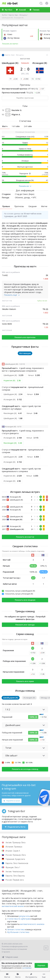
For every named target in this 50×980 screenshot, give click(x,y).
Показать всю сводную (25, 600)
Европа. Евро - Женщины (18, 15)
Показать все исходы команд (25, 769)
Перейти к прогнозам (25, 98)
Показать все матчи (25, 537)
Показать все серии (25, 681)
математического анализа (32, 924)
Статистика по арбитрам (19, 919)
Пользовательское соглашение (14, 949)
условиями (27, 968)
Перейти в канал (12, 801)
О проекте (6, 952)
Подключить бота (15, 827)
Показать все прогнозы (25, 337)
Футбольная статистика (18, 932)
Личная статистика (16, 929)
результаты (25, 916)
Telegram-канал (10, 957)
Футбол (5, 15)
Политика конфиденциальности (15, 946)
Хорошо (41, 965)
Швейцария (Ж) (10, 63)
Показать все (25, 186)
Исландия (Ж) (40, 63)
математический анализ (13, 906)
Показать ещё (12, 295)
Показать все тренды (25, 625)
